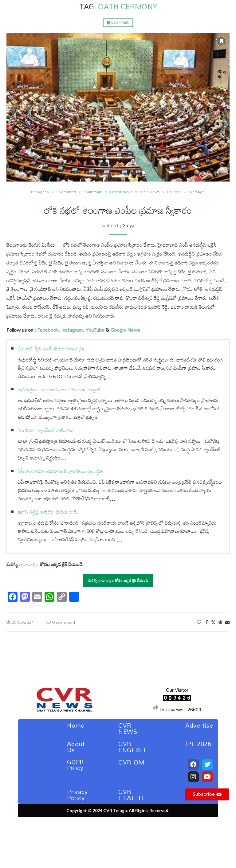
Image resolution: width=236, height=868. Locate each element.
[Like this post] (199, 622)
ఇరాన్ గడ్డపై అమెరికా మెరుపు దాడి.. (49, 512)
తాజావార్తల (29, 564)
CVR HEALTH (131, 795)
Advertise (199, 725)
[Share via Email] (227, 622)
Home (76, 725)
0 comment (61, 622)
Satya (129, 225)
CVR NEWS (128, 728)
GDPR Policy (75, 765)
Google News (125, 330)
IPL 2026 (198, 744)
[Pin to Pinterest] (220, 622)
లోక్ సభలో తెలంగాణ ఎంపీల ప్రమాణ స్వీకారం (118, 210)
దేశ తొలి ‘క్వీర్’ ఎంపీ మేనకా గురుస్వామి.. (53, 349)
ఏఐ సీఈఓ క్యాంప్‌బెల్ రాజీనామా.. (47, 430)
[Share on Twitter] (213, 622)
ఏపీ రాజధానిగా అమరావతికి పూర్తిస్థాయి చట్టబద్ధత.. (62, 471)
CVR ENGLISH (132, 747)
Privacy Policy (77, 795)
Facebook (48, 330)
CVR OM (132, 762)
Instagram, (72, 330)
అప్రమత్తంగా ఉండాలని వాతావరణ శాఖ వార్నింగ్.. (61, 389)
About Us (76, 747)
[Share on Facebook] (207, 622)
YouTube (95, 330)
